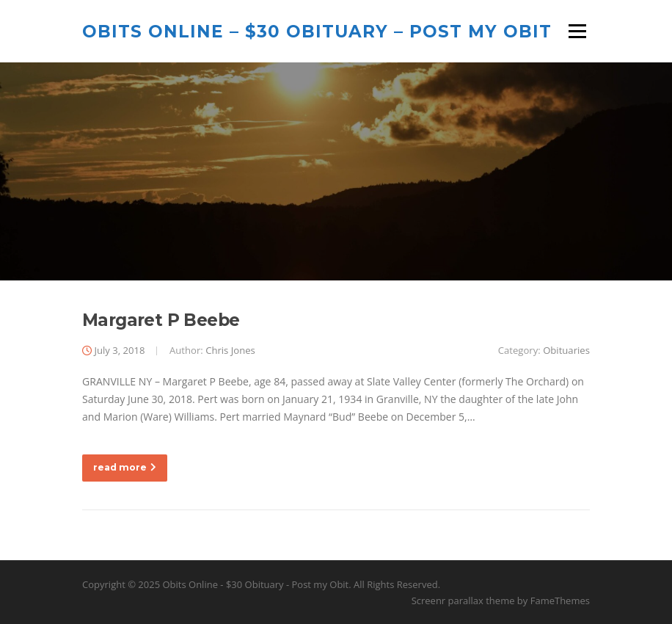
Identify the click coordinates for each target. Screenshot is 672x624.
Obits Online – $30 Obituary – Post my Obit (317, 31)
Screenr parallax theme (463, 601)
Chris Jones (230, 350)
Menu (577, 31)
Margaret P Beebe (161, 320)
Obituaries (566, 350)
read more (125, 467)
